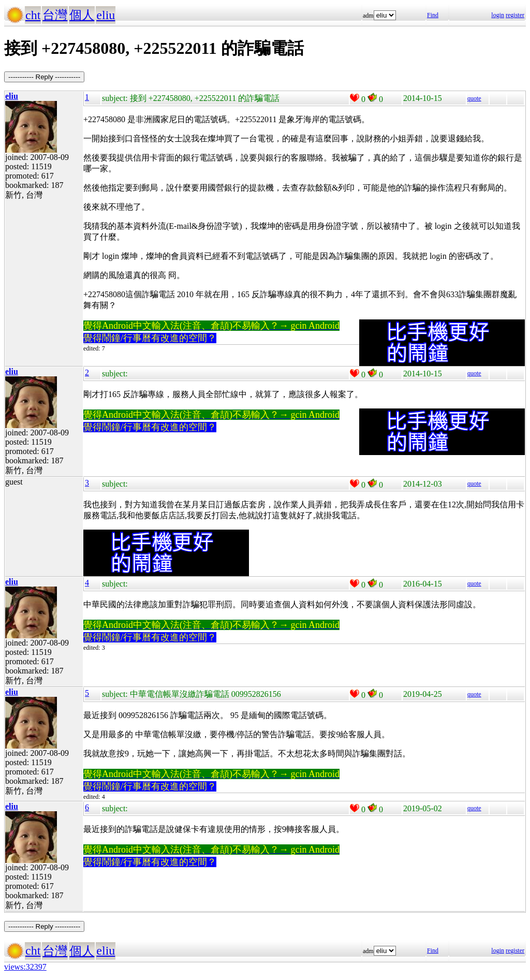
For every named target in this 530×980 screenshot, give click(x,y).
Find (433, 15)
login (498, 15)
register (515, 15)
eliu (106, 15)
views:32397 (25, 967)
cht (33, 15)
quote (474, 98)
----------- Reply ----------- (44, 77)
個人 (82, 15)
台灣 (55, 15)
